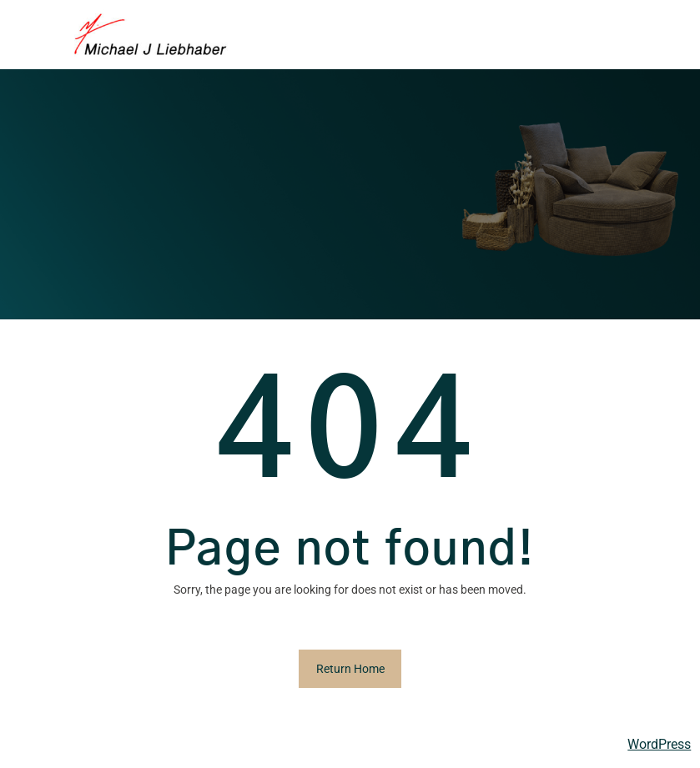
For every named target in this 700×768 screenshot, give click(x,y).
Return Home (350, 669)
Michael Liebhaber (68, 745)
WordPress (659, 744)
